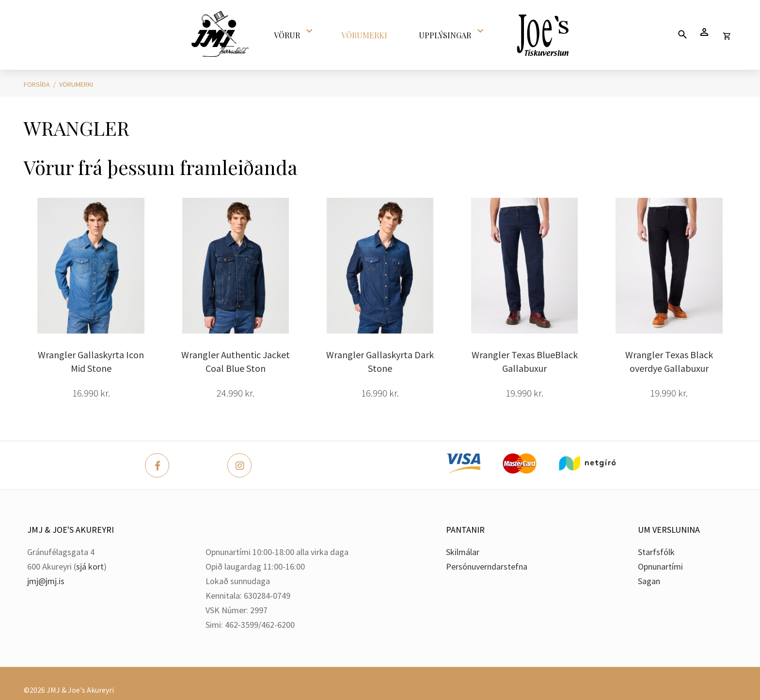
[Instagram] (239, 465)
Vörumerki (76, 84)
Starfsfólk (656, 552)
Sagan (649, 581)
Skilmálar (463, 552)
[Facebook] (157, 465)
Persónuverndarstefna (487, 566)
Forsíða (37, 84)
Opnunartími (660, 566)
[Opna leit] (682, 34)
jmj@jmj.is (46, 581)
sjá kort (90, 566)
